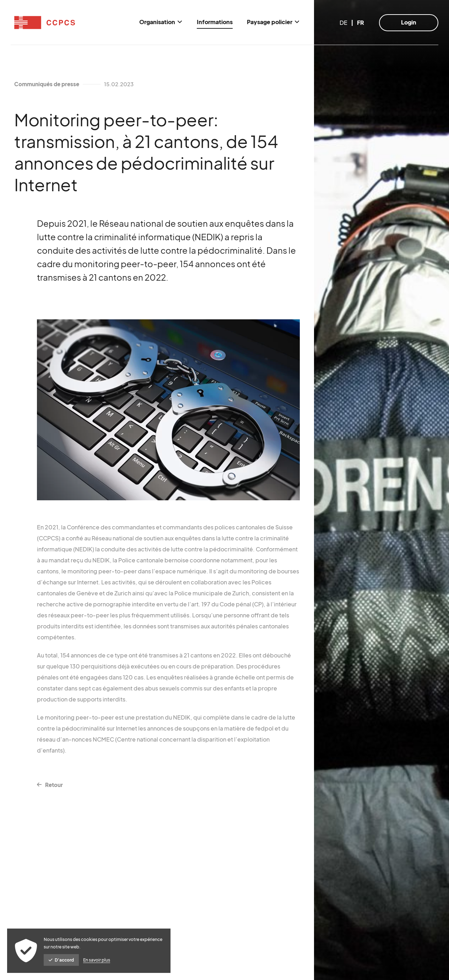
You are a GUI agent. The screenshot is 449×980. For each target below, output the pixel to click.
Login (409, 22)
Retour (54, 785)
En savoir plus (97, 960)
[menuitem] (161, 23)
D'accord (61, 960)
